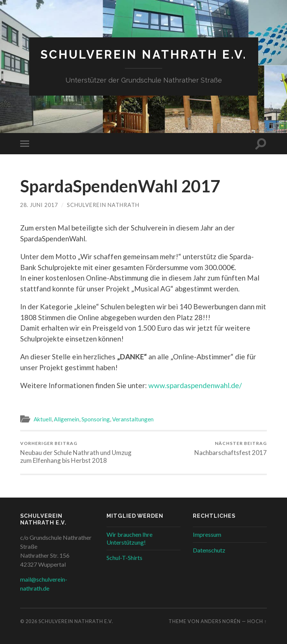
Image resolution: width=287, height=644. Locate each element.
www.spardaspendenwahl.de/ (195, 385)
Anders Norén (221, 621)
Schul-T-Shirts (124, 558)
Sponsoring (96, 419)
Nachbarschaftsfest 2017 (231, 448)
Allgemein (67, 419)
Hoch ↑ (257, 621)
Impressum (207, 534)
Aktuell (43, 419)
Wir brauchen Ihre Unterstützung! (129, 538)
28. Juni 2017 (39, 205)
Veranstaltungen (133, 419)
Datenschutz (209, 550)
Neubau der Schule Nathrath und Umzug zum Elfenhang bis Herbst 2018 (81, 452)
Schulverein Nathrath (103, 205)
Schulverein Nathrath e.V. (144, 54)
